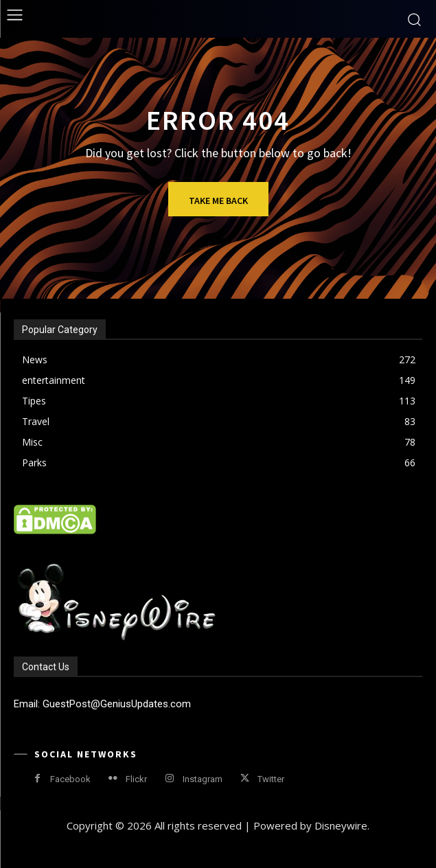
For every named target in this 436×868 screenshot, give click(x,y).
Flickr (136, 779)
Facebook (70, 779)
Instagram (203, 779)
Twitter (271, 779)
